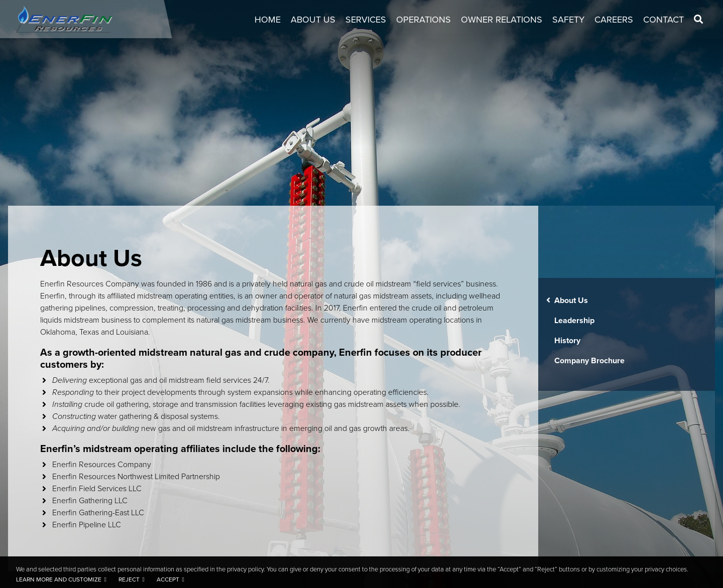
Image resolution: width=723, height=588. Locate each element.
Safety (568, 20)
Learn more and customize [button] (59, 579)
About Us (313, 20)
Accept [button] (168, 579)
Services (366, 20)
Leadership (574, 320)
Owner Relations (502, 20)
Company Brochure (589, 360)
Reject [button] (129, 579)
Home (268, 20)
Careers (614, 20)
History (567, 340)
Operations (424, 20)
